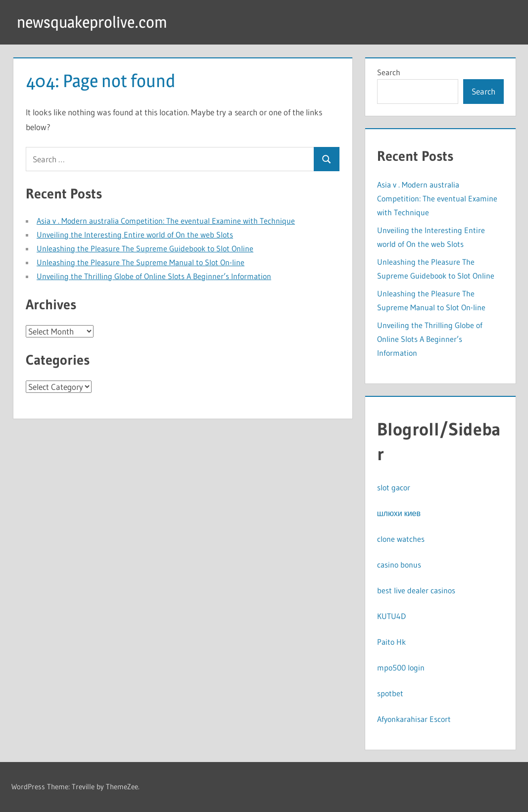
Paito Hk (391, 642)
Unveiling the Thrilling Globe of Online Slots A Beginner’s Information (154, 276)
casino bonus (399, 565)
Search (389, 72)
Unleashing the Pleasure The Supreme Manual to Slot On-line (141, 262)
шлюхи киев (399, 513)
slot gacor (394, 487)
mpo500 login (401, 668)
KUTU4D (391, 616)
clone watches (401, 539)
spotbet (390, 693)
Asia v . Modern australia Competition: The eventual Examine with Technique (166, 221)
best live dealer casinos (416, 590)
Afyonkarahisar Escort (414, 719)
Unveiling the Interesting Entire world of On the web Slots (135, 235)
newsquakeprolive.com (92, 22)
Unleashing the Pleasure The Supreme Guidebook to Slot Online (145, 248)
